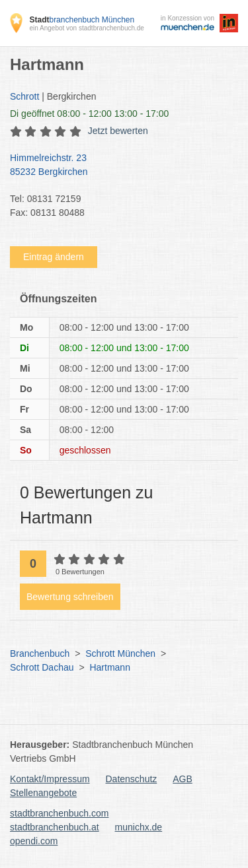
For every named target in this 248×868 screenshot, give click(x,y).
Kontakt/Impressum (50, 779)
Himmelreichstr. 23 (117, 166)
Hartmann (109, 667)
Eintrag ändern (54, 257)
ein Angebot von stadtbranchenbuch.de (86, 28)
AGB (183, 779)
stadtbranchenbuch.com (59, 813)
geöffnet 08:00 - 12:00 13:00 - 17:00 (89, 114)
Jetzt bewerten (118, 131)
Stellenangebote (43, 793)
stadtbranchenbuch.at (55, 827)
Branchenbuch (40, 653)
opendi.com (34, 841)
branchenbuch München (82, 20)
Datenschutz (132, 779)
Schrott (24, 96)
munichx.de (139, 827)
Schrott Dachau (42, 667)
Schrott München (120, 653)
